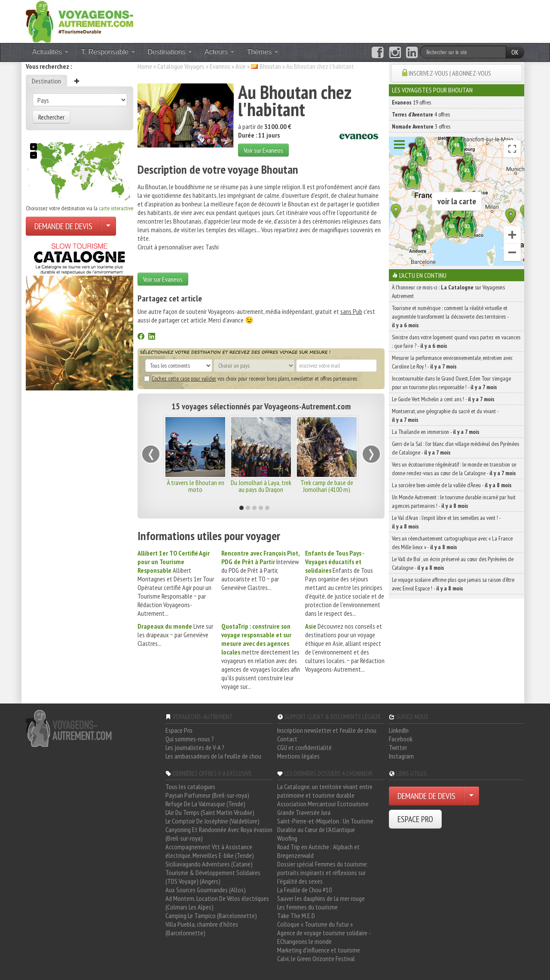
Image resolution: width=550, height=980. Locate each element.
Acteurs (219, 52)
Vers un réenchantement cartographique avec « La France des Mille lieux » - (452, 543)
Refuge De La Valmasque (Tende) (205, 804)
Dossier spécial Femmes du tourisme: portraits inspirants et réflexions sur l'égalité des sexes (322, 872)
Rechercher (51, 117)
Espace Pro (179, 730)
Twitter (398, 747)
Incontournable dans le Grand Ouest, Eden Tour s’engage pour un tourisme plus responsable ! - (451, 383)
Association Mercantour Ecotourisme (323, 804)
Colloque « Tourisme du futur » (315, 924)
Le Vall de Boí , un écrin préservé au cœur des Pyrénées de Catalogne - (453, 563)
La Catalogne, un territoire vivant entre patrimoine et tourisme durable (325, 791)
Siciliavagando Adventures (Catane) (209, 864)
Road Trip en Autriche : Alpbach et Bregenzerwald (318, 851)
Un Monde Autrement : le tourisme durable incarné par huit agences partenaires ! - (454, 501)
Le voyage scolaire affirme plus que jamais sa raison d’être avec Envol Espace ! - (453, 584)
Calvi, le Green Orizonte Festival (316, 958)
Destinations (170, 52)
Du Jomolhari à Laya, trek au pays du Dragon (261, 486)
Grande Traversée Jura (304, 812)
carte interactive (116, 208)
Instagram (401, 756)
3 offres (421, 126)
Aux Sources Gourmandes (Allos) (206, 890)
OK (515, 52)
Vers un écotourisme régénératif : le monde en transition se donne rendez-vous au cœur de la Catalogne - (454, 469)
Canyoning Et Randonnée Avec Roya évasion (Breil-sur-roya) (219, 834)
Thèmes (263, 52)
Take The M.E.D (296, 915)
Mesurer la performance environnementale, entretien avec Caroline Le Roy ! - (452, 362)
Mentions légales (298, 756)
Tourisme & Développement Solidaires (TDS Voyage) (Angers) (213, 877)
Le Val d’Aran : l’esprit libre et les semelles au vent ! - (446, 522)
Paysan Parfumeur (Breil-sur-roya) (207, 795)
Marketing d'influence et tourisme (319, 950)
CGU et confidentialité (304, 747)
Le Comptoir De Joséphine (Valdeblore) (212, 821)
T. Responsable (108, 52)
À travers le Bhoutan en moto (196, 486)
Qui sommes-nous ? (190, 739)
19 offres (411, 102)
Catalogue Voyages (181, 66)
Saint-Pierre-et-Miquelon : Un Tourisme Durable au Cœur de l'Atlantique (325, 825)
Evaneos (220, 66)
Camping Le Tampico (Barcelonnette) (211, 915)
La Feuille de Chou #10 (304, 890)
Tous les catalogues (190, 786)
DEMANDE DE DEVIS (63, 226)
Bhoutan (270, 66)
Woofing (287, 838)
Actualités (50, 52)
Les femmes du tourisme (307, 907)
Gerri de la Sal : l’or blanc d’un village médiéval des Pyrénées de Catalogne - (455, 448)
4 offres (421, 114)
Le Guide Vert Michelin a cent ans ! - (443, 399)
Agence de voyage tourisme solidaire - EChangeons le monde (324, 937)
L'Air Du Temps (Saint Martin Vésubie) (210, 812)
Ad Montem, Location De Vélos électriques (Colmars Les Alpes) (217, 903)
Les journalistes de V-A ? (195, 747)
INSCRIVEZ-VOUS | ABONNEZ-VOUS (450, 73)
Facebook (401, 739)
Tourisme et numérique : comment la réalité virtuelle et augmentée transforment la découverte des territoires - (450, 316)
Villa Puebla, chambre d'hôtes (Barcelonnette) (202, 928)
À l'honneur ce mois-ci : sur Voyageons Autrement (448, 292)
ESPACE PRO (415, 819)
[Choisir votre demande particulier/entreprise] (108, 226)
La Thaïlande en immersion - (436, 432)
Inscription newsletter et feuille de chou (327, 730)
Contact (287, 739)
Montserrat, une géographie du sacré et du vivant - (445, 415)
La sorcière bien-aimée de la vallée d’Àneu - (452, 485)
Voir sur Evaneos (263, 150)
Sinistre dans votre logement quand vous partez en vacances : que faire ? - (456, 341)
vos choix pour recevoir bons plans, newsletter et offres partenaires (251, 378)
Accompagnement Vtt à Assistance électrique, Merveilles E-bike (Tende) (210, 851)
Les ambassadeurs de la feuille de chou (213, 756)
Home (145, 66)
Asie (241, 66)
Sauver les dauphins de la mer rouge (321, 898)
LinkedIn (399, 730)
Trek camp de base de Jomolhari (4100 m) (327, 486)
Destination (46, 81)
